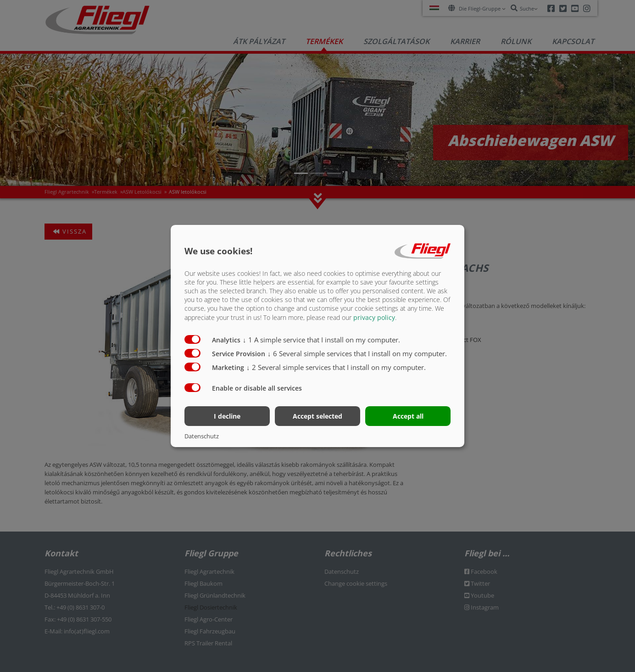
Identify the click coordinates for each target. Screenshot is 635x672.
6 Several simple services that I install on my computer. (357, 353)
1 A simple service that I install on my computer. (321, 339)
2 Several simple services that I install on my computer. (336, 367)
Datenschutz (202, 436)
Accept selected (317, 416)
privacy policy (374, 317)
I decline (227, 416)
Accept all (408, 416)
